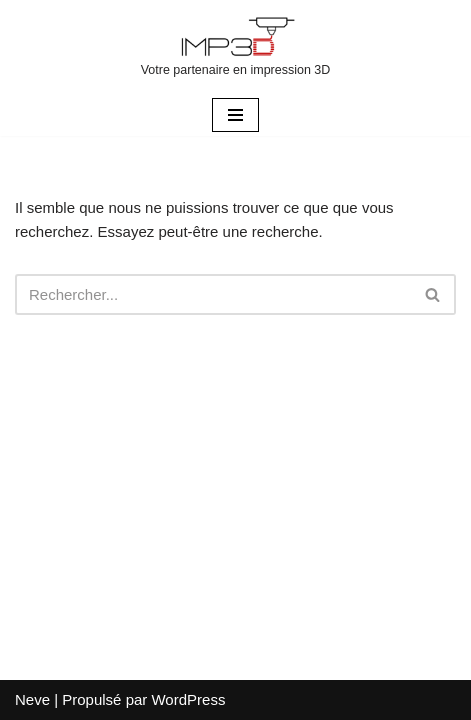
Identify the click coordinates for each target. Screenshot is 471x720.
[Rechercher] (213, 294)
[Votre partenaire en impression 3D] (236, 47)
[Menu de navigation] (235, 115)
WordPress (188, 699)
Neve (32, 699)
